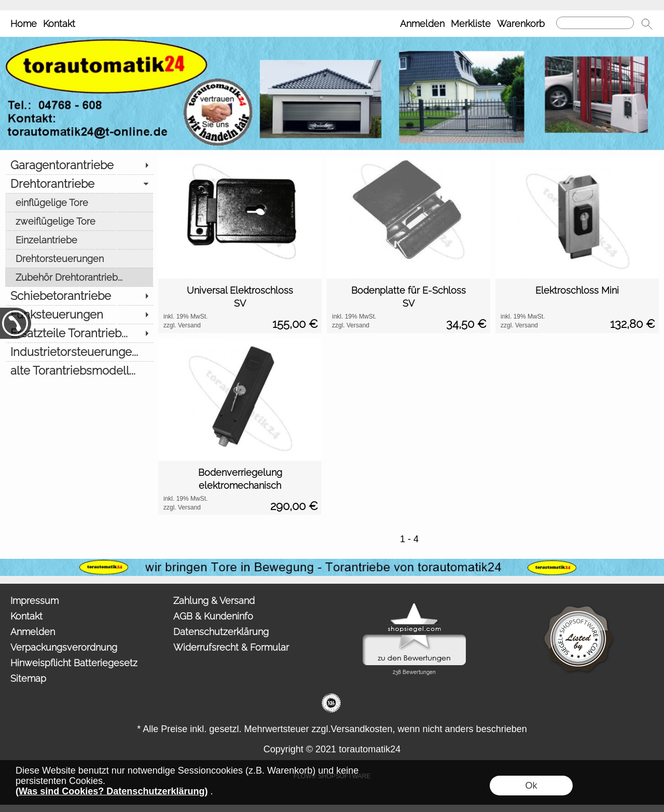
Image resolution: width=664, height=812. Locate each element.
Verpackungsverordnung (64, 647)
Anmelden (422, 24)
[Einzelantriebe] (79, 240)
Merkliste (471, 24)
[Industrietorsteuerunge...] (79, 352)
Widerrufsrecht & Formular (231, 647)
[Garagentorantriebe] (79, 165)
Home (24, 24)
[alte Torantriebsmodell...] (79, 370)
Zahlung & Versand (214, 601)
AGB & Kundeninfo (213, 616)
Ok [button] (531, 786)
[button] (647, 24)
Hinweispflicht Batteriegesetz (74, 663)
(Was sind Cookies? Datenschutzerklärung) (112, 791)
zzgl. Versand (182, 325)
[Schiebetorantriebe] (79, 296)
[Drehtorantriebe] (79, 184)
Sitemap (28, 678)
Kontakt (59, 24)
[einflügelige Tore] (79, 202)
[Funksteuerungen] (79, 314)
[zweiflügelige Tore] (79, 221)
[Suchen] (595, 23)
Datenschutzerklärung (221, 632)
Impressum (34, 601)
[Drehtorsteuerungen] (79, 258)
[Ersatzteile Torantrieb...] (79, 333)
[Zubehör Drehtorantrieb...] (79, 277)
